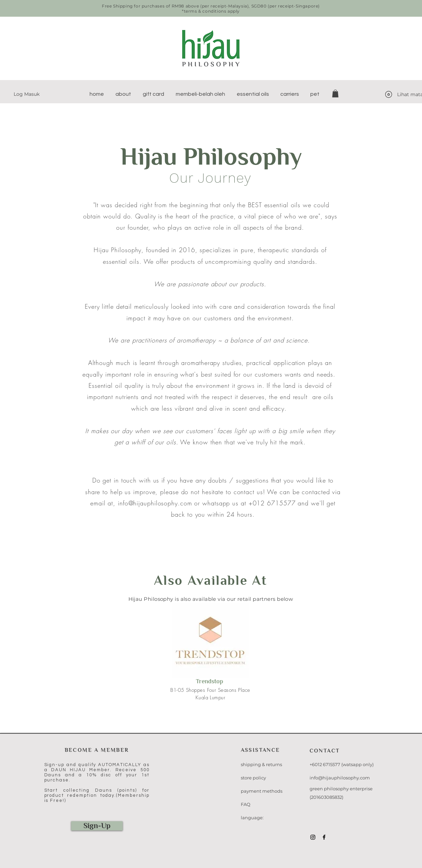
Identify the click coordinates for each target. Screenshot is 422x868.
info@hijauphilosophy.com (155, 503)
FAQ (246, 804)
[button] (123, 94)
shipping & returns (261, 764)
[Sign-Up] (97, 826)
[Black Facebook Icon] (324, 837)
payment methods (262, 791)
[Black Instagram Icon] (313, 837)
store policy (253, 778)
